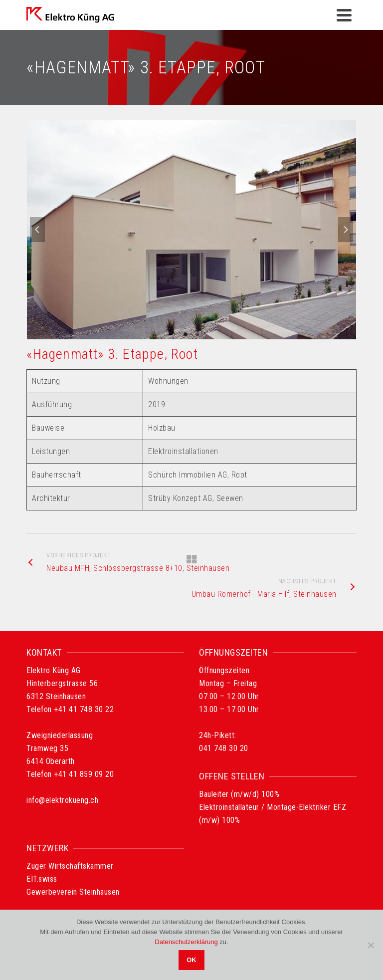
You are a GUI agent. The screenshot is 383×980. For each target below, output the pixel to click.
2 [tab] (197, 334)
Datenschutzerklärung (186, 942)
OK (191, 960)
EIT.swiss (42, 879)
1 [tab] (186, 334)
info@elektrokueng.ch (62, 800)
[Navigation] (344, 15)
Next (346, 230)
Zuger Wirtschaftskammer (70, 866)
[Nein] (371, 945)
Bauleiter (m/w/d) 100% (239, 794)
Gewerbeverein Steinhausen (73, 892)
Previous (37, 230)
